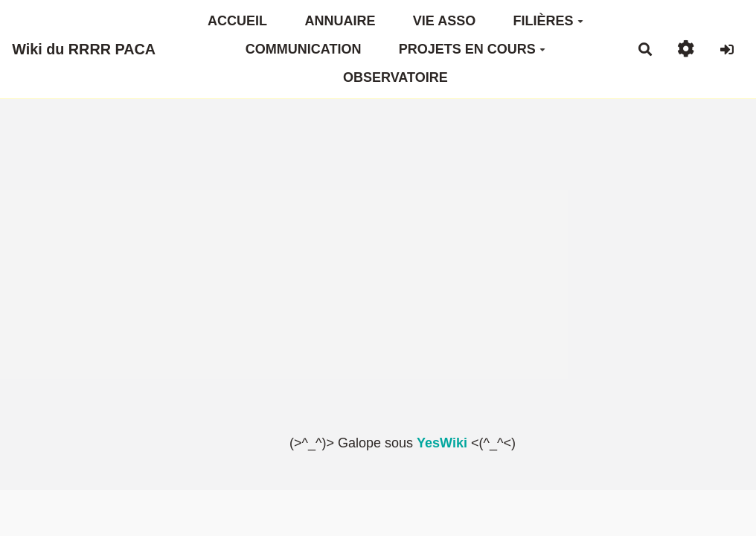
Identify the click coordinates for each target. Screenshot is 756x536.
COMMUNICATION (304, 49)
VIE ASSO (444, 21)
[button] (686, 49)
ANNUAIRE (340, 21)
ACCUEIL (237, 21)
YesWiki (442, 443)
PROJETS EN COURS (472, 49)
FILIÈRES (548, 21)
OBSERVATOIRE (395, 77)
